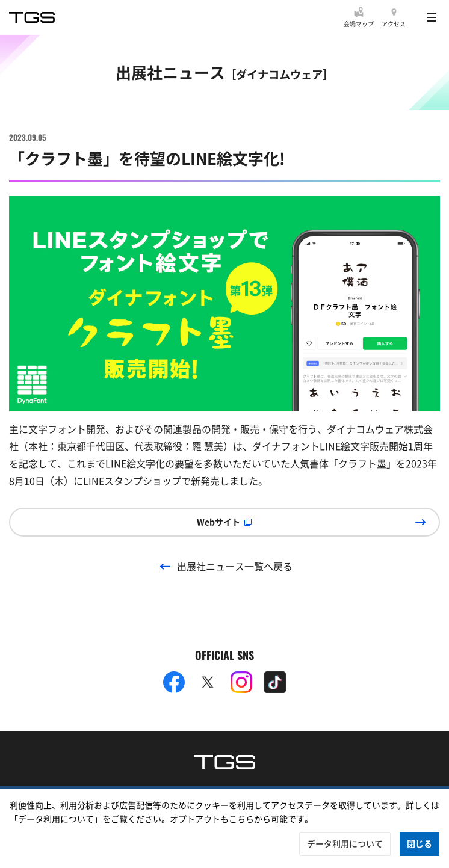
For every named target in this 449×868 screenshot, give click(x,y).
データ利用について (345, 843)
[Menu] (432, 17)
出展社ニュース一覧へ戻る (235, 566)
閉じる (420, 843)
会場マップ (359, 24)
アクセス (394, 24)
